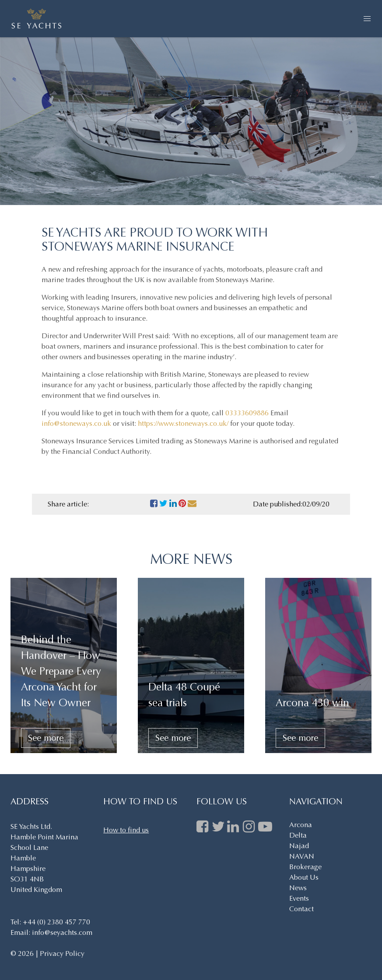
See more (46, 738)
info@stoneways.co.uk (76, 423)
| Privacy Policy (60, 953)
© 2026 (23, 953)
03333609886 (247, 413)
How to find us (126, 830)
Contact (301, 909)
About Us (304, 877)
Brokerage (305, 867)
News (298, 888)
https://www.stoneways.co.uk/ (183, 423)
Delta (298, 835)
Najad (299, 846)
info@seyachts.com (62, 932)
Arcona (301, 825)
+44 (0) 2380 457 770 (56, 922)
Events (299, 898)
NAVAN (302, 856)
